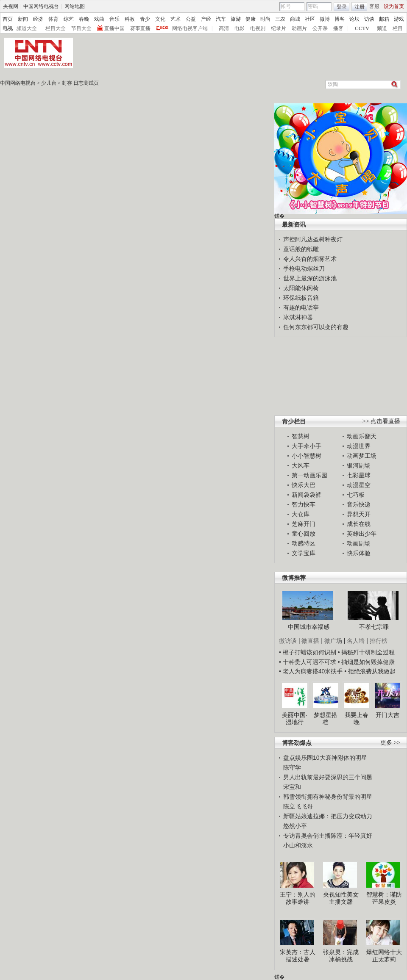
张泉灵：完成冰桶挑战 (341, 956)
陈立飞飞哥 (298, 806)
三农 (280, 19)
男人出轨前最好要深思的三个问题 (328, 777)
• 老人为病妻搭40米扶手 (311, 671)
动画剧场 (359, 543)
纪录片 (279, 28)
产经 (206, 19)
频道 (382, 28)
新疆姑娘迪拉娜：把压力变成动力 (328, 816)
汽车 (221, 19)
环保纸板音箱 (301, 298)
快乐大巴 (304, 485)
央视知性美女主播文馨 (341, 898)
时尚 (265, 19)
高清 (224, 28)
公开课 (320, 28)
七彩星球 (359, 475)
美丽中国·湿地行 (295, 719)
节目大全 (81, 28)
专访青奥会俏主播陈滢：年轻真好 (328, 836)
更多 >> (390, 743)
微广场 (333, 641)
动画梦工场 (362, 456)
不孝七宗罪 (374, 627)
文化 (160, 19)
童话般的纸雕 (301, 249)
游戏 (399, 19)
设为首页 (394, 6)
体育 (53, 19)
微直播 (310, 641)
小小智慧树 (307, 456)
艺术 (176, 19)
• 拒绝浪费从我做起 (370, 671)
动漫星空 (359, 485)
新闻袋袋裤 (307, 495)
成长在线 (359, 524)
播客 (338, 28)
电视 (8, 28)
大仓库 (301, 514)
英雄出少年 (362, 534)
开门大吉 (387, 715)
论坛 (354, 19)
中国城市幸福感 (309, 627)
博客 (340, 19)
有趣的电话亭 (301, 307)
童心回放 (304, 534)
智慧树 (301, 436)
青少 (145, 19)
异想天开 (359, 514)
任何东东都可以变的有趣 (316, 327)
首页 (8, 19)
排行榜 (379, 641)
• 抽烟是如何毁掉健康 (367, 662)
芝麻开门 (304, 524)
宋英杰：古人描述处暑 (298, 956)
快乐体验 (359, 553)
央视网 (11, 6)
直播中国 (114, 28)
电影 (240, 28)
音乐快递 (359, 504)
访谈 (369, 19)
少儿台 (49, 83)
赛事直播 (140, 28)
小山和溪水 (298, 845)
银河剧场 (359, 465)
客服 (374, 6)
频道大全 (27, 28)
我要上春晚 (357, 719)
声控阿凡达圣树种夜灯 (313, 239)
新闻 (23, 19)
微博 (325, 19)
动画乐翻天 (362, 436)
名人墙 (356, 641)
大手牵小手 (307, 446)
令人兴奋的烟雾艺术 (310, 259)
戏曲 (99, 19)
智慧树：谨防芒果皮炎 (384, 898)
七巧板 (356, 495)
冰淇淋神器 (298, 317)
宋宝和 (292, 787)
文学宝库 (304, 553)
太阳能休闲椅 (301, 288)
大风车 (301, 465)
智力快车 (304, 504)
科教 (130, 19)
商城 (295, 19)
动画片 (299, 28)
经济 (38, 19)
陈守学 (292, 767)
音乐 (114, 19)
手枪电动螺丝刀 (304, 269)
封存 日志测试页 (80, 83)
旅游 (236, 19)
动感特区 (304, 543)
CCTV (362, 28)
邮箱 (384, 19)
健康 (251, 19)
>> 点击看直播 (381, 421)
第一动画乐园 (309, 475)
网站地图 (75, 6)
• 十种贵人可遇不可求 (308, 662)
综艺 (69, 19)
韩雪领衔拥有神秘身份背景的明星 (328, 797)
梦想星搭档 (326, 719)
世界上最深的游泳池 (310, 278)
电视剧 (258, 28)
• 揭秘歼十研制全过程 (367, 652)
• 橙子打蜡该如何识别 (308, 652)
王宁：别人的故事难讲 (298, 898)
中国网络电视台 (41, 6)
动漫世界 (359, 446)
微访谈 (288, 641)
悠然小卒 (295, 826)
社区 (310, 19)
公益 (191, 19)
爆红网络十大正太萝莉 (384, 956)
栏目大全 (56, 28)
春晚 (84, 19)
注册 (360, 7)
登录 (342, 7)
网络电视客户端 (190, 28)
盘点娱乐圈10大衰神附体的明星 (325, 758)
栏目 (398, 28)
